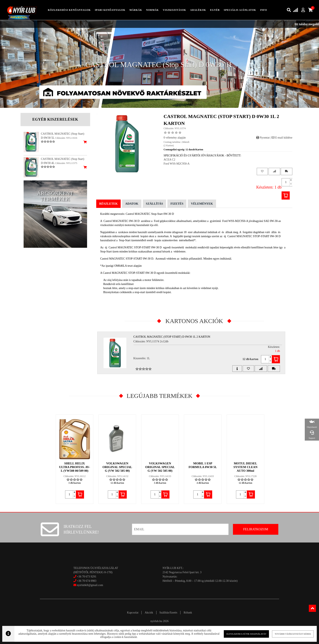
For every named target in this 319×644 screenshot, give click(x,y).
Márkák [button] (136, 10)
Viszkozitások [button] (174, 10)
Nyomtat (263, 138)
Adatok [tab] (132, 204)
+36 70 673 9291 (87, 577)
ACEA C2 (169, 160)
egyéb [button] (215, 10)
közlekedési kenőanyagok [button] (69, 10)
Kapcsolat (133, 613)
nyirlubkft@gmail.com (88, 585)
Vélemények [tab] (202, 204)
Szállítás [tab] (154, 204)
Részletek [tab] (109, 204)
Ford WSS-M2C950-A (177, 164)
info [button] (264, 10)
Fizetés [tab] (177, 204)
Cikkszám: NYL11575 (66, 163)
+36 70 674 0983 (87, 581)
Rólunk (188, 613)
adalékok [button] (198, 10)
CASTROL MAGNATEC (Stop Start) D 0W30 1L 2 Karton (172, 337)
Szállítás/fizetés (168, 613)
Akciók (149, 613)
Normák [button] (152, 10)
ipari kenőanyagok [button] (110, 10)
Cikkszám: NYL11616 (66, 138)
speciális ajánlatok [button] (240, 10)
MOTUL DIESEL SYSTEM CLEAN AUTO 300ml (246, 467)
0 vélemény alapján (175, 138)
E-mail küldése (282, 138)
